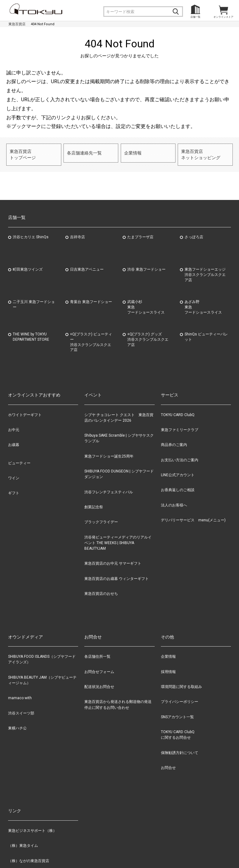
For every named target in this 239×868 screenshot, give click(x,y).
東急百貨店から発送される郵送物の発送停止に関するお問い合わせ (118, 701)
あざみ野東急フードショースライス (203, 303)
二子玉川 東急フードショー (34, 300)
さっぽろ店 (194, 233)
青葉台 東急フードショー (91, 298)
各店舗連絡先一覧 (83, 152)
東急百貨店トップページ (22, 152)
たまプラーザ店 (140, 233)
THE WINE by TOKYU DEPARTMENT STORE (31, 333)
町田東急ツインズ (28, 265)
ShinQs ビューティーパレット (206, 333)
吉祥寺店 (77, 233)
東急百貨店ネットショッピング (199, 152)
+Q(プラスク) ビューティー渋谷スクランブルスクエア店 (91, 338)
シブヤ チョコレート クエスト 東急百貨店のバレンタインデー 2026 (119, 414)
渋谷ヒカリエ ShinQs (31, 233)
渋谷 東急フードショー (146, 265)
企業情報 (132, 152)
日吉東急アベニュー (87, 265)
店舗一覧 (195, 17)
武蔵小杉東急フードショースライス (146, 303)
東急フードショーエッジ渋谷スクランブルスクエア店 (205, 271)
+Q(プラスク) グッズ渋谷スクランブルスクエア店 (148, 335)
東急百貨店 (17, 24)
